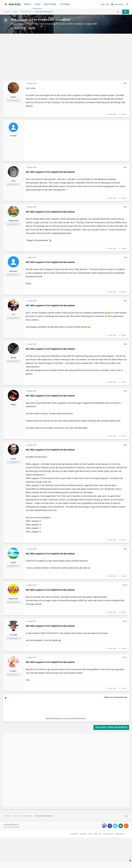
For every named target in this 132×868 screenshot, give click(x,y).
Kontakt (83, 834)
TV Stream (65, 4)
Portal (27, 4)
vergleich (32, 28)
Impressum (120, 834)
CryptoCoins (50, 4)
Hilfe (90, 834)
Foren (37, 4)
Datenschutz (108, 834)
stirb (24, 28)
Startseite (74, 834)
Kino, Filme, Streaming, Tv (46, 24)
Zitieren (123, 114)
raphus (79, 24)
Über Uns (98, 834)
